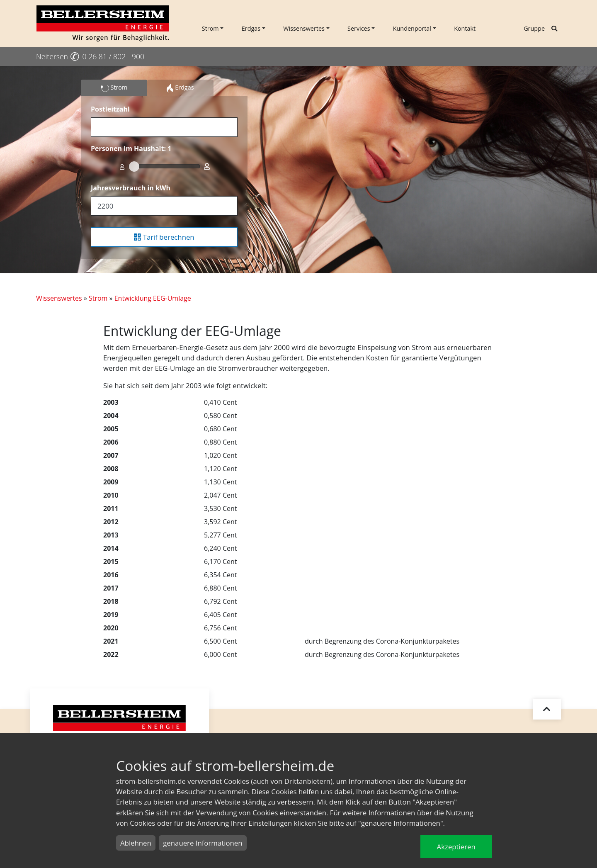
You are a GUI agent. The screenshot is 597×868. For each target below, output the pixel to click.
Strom (210, 28)
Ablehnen (136, 843)
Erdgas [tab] (180, 88)
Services (359, 28)
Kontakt (465, 28)
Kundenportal (412, 28)
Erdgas (251, 28)
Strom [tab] (114, 88)
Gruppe (534, 28)
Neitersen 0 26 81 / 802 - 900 (90, 56)
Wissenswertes (304, 28)
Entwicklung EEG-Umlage (153, 298)
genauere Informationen (203, 843)
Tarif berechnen (164, 237)
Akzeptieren (456, 847)
